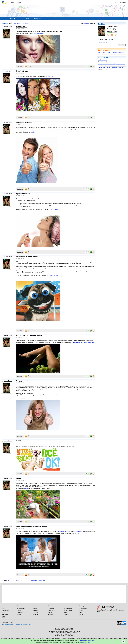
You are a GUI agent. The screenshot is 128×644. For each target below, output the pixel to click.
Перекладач (5, 610)
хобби (33, 132)
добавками (62, 532)
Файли (19, 615)
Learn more (86, 642)
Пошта (4, 606)
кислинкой (79, 532)
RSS (3, 608)
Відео (3, 612)
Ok (124, 642)
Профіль (101, 24)
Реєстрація (123, 2)
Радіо (3, 617)
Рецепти (35, 615)
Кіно (80, 612)
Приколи (35, 610)
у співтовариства (23, 23)
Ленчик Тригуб (7, 26)
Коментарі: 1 (20, 66)
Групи (81, 615)
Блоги (81, 610)
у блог (14, 23)
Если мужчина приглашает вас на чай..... (33, 526)
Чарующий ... (21, 26)
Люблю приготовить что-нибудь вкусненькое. (111, 64)
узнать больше (54, 210)
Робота (19, 606)
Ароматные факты (24, 194)
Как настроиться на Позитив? (28, 257)
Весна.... (20, 441)
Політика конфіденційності (23, 624)
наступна (42, 580)
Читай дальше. (54, 275)
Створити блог (37, 19)
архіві (106, 43)
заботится (51, 76)
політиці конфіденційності (87, 641)
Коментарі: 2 (20, 436)
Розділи (19, 2)
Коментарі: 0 (20, 118)
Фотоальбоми (68, 610)
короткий (87, 23)
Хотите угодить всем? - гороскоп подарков (111, 53)
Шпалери (20, 612)
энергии (45, 446)
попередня (34, 580)
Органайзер (5, 615)
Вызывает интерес (24, 122)
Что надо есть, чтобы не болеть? (30, 335)
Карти (50, 612)
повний (93, 23)
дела (27, 488)
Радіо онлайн (108, 607)
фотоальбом (102, 40)
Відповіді (66, 615)
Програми (51, 606)
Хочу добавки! (22, 381)
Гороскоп (51, 608)
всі (10, 23)
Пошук (35, 606)
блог (111, 40)
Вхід (116, 2)
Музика (50, 615)
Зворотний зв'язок (7, 624)
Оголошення (21, 608)
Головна (12, 2)
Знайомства (52, 610)
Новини (66, 612)
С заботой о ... (22, 71)
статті (107, 57)
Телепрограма (68, 608)
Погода (35, 608)
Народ (19, 610)
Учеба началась (102, 60)
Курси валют (83, 608)
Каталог (66, 606)
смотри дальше (38, 33)
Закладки (82, 606)
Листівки (35, 612)
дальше (22, 398)
